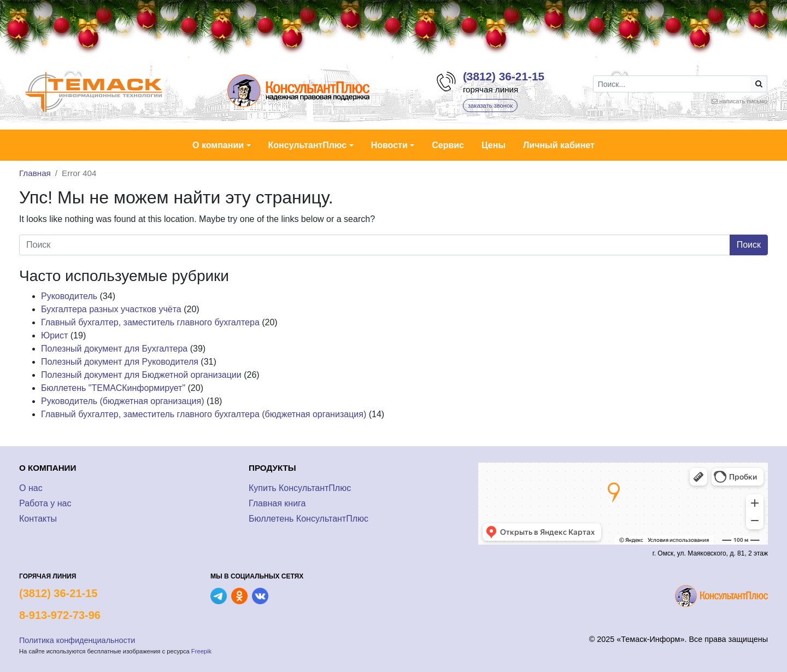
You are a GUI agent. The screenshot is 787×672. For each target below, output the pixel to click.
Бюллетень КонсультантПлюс (309, 519)
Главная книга (277, 503)
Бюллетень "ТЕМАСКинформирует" (113, 388)
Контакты (38, 519)
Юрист (54, 335)
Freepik (201, 651)
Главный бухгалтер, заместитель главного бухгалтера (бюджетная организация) (204, 414)
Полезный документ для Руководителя (120, 362)
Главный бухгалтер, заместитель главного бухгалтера (150, 322)
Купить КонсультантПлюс (300, 488)
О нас (31, 488)
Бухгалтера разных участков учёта (111, 309)
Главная (35, 173)
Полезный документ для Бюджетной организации (141, 375)
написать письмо (743, 101)
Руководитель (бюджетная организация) (123, 401)
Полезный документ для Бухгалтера (114, 349)
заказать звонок (490, 106)
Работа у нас (45, 503)
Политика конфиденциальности (77, 640)
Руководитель (69, 296)
